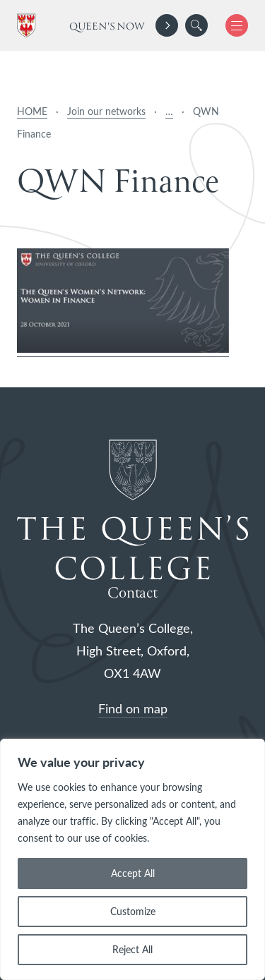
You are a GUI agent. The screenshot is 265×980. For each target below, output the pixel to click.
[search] (196, 25)
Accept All (133, 873)
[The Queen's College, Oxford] (29, 26)
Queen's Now (107, 27)
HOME (32, 111)
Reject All (132, 949)
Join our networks (106, 111)
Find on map (133, 708)
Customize (133, 911)
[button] (196, 25)
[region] (132, 859)
